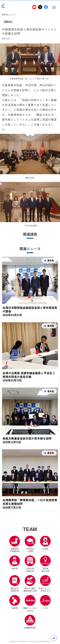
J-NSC (45, 602)
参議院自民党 (30, 622)
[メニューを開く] (54, 7)
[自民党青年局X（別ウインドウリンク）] (40, 7)
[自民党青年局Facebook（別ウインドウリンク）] (46, 7)
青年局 (15, 563)
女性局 (45, 543)
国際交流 (8, 22)
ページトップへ (57, 637)
